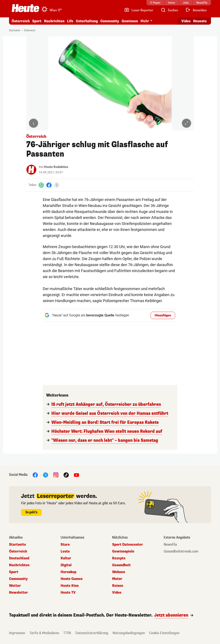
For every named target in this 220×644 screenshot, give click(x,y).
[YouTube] (76, 475)
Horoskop (68, 572)
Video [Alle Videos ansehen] (186, 21)
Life (70, 21)
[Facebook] (49, 185)
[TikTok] (66, 475)
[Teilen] (57, 185)
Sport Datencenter (128, 545)
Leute (65, 551)
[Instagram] (56, 475)
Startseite (15, 30)
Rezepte (119, 558)
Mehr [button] (145, 21)
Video (117, 593)
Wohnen (119, 572)
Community (110, 21)
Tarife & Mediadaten (44, 633)
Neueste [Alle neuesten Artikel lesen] (200, 21)
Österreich (21, 21)
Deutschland (19, 558)
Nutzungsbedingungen (129, 633)
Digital (66, 565)
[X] (46, 475)
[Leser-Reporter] (139, 10)
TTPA (67, 633)
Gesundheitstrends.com (181, 551)
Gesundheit (121, 565)
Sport (37, 21)
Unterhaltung (87, 21)
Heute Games (72, 579)
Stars (65, 545)
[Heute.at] (25, 8)
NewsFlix (170, 545)
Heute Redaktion (56, 167)
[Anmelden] (196, 10)
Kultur (66, 558)
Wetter (15, 586)
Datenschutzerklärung (92, 633)
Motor (117, 579)
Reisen (118, 586)
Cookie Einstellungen (164, 633)
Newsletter (18, 593)
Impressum (17, 633)
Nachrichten (54, 21)
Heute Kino (70, 586)
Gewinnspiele (123, 551)
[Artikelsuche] (169, 10)
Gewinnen (130, 21)
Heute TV (68, 593)
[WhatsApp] (41, 185)
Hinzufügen (163, 315)
